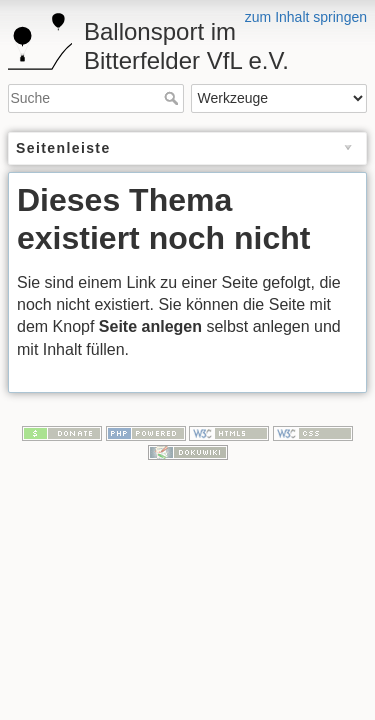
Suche (173, 98)
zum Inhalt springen (306, 17)
